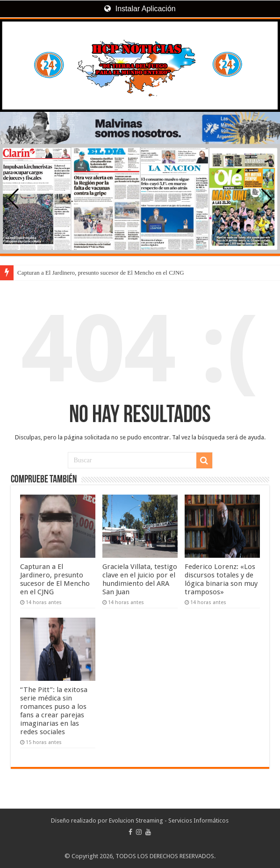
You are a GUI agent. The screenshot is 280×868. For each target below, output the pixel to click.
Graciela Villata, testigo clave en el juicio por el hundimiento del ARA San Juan (140, 579)
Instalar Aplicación (140, 9)
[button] (267, 199)
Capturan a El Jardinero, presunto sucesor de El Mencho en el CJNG (101, 273)
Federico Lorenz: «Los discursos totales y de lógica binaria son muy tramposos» (221, 579)
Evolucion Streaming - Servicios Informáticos (169, 821)
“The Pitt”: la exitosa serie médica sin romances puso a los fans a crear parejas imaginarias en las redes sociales (54, 711)
